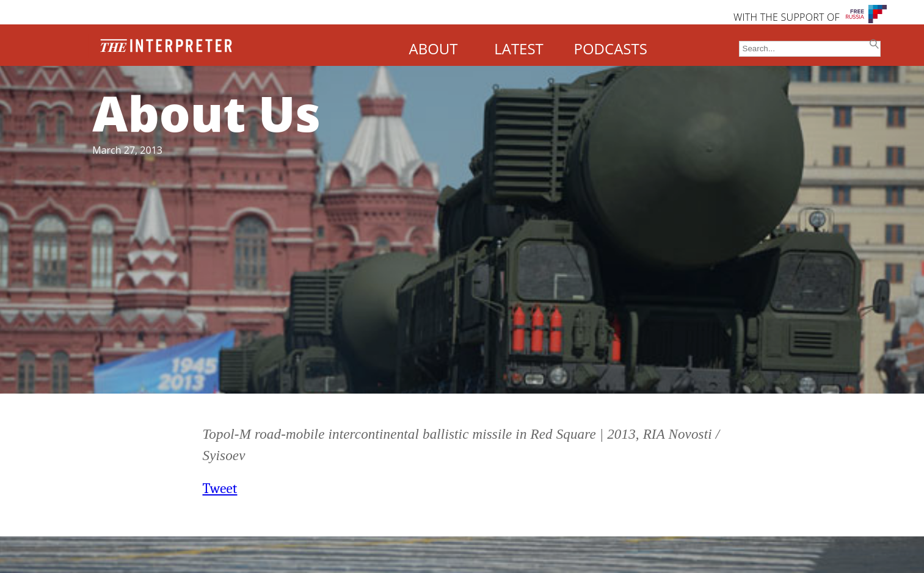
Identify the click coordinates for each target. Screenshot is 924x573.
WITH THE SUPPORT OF (787, 17)
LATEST (519, 49)
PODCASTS (611, 49)
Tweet (220, 488)
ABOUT (433, 49)
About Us (206, 113)
